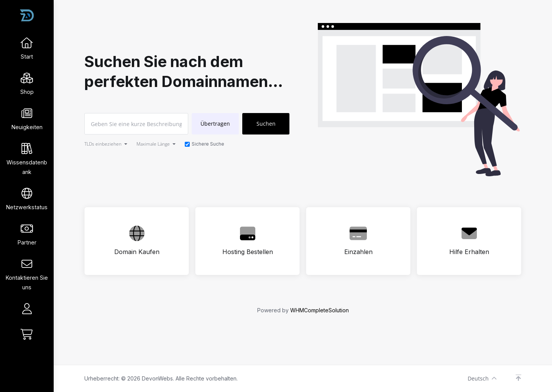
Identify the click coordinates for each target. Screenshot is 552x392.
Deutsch (482, 378)
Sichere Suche (205, 144)
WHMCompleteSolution (320, 310)
